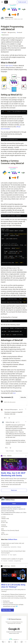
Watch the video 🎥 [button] (8, 610)
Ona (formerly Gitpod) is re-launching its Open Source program (14, 553)
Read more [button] (14, 490)
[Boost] (22, 642)
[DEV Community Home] (6, 2)
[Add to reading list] (16, 642)
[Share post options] (26, 642)
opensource (5, 35)
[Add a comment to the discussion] (15, 403)
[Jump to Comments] (10, 642)
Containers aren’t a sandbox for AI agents (14, 560)
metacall (19, 33)
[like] (5, 418)
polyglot (4, 33)
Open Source (9, 66)
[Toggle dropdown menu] (26, 409)
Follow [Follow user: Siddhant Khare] (14, 504)
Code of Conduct (10, 451)
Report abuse (19, 451)
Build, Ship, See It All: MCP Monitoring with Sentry (13, 474)
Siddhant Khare (9, 18)
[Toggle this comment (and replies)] (2, 412)
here (14, 393)
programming (12, 33)
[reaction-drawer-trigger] (4, 642)
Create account (22, 2)
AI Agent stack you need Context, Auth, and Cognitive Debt (14, 545)
